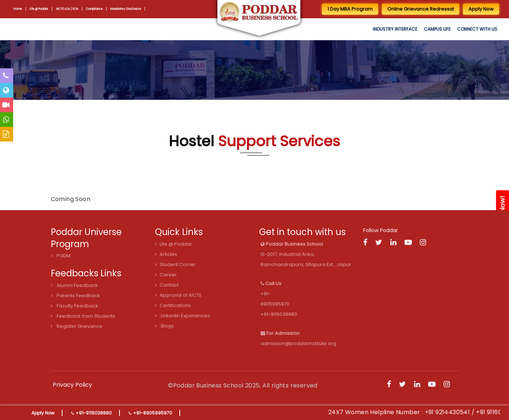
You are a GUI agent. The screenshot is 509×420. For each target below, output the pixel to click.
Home (18, 9)
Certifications (173, 305)
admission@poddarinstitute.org (298, 343)
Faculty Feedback (75, 306)
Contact (167, 285)
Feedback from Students (83, 316)
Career (166, 275)
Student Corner (175, 264)
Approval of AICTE (178, 295)
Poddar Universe (86, 232)
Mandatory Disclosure (128, 9)
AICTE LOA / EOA (68, 9)
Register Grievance (77, 326)
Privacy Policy (72, 385)
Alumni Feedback (74, 285)
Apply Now (43, 413)
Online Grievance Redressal (421, 9)
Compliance (96, 9)
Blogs (164, 326)
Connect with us (477, 29)
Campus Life (437, 29)
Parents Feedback (75, 296)
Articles (166, 254)
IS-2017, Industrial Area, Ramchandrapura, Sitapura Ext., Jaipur (306, 254)
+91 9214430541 (455, 412)
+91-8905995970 (153, 413)
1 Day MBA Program (350, 9)
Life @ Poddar (39, 9)
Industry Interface (395, 29)
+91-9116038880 (94, 413)
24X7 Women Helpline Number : (385, 412)
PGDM (61, 256)
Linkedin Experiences (183, 316)
